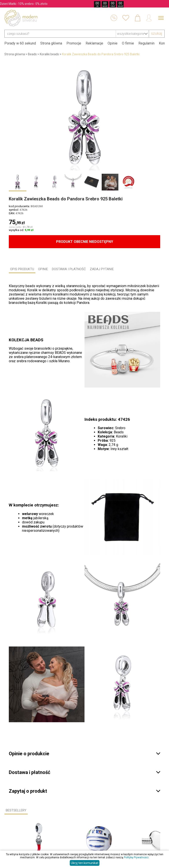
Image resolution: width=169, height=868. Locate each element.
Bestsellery (16, 810)
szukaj (157, 33)
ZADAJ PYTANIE (102, 269)
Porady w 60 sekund (20, 43)
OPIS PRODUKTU (22, 269)
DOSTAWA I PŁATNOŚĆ (69, 269)
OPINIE (43, 269)
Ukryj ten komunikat (85, 863)
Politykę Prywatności (136, 857)
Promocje (74, 43)
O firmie (128, 43)
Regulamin (146, 43)
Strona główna (51, 43)
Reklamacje (94, 43)
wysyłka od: (21, 230)
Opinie (113, 43)
